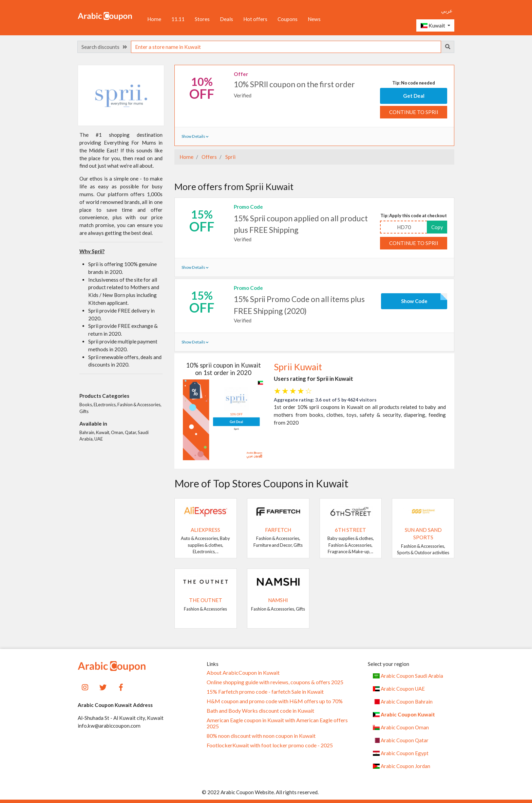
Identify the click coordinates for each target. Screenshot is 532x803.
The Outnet (206, 600)
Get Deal (414, 96)
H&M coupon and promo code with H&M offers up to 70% (275, 701)
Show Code (414, 301)
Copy (437, 227)
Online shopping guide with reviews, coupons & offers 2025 (275, 682)
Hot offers (255, 19)
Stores (202, 19)
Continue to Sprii (414, 112)
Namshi (278, 600)
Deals (226, 19)
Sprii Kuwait (298, 367)
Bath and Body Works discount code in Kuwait (260, 711)
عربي (447, 11)
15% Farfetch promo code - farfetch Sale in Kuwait (265, 692)
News (314, 19)
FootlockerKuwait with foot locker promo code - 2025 (270, 745)
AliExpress (205, 530)
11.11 (178, 19)
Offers (209, 157)
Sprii (230, 157)
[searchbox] (286, 47)
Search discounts (104, 47)
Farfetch (278, 530)
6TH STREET (350, 530)
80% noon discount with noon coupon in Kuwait (261, 736)
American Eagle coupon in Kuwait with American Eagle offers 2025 (277, 723)
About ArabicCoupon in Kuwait (243, 673)
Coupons (288, 19)
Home (154, 19)
